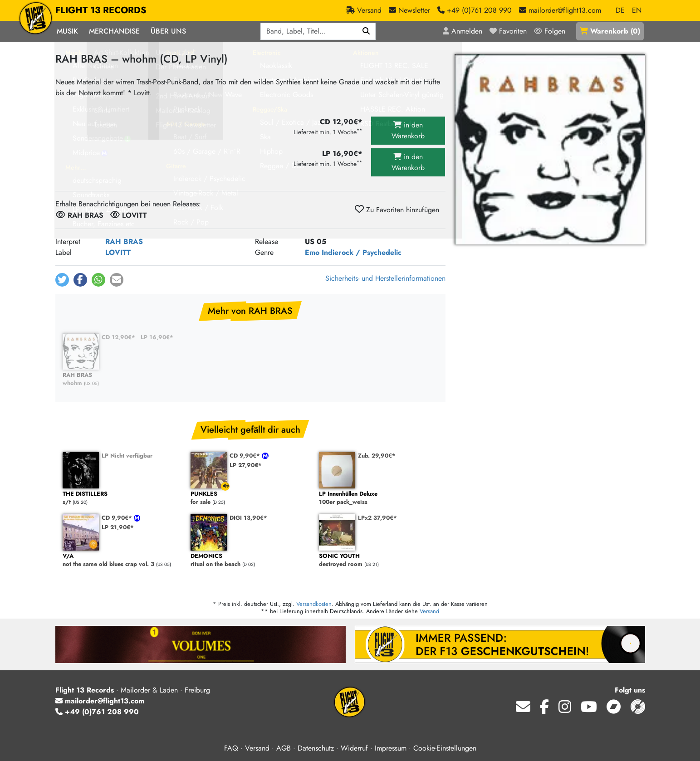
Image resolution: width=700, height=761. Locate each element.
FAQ (231, 748)
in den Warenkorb (408, 130)
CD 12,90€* (118, 337)
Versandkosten (314, 604)
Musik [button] (67, 31)
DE (620, 10)
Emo (312, 252)
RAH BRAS (124, 241)
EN (637, 10)
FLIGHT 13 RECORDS (101, 10)
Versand (429, 611)
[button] (62, 280)
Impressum (391, 748)
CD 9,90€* (246, 456)
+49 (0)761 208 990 (97, 712)
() (610, 31)
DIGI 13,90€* (248, 518)
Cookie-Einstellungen (445, 748)
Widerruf (354, 748)
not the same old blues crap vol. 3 (122, 560)
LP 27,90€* (246, 465)
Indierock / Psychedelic (362, 252)
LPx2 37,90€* (377, 518)
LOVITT (118, 252)
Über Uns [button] (168, 31)
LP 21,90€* (118, 527)
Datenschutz (316, 748)
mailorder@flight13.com (100, 701)
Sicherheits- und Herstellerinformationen (385, 278)
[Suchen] (366, 31)
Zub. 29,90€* (377, 456)
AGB (284, 748)
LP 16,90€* (157, 337)
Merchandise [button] (114, 31)
